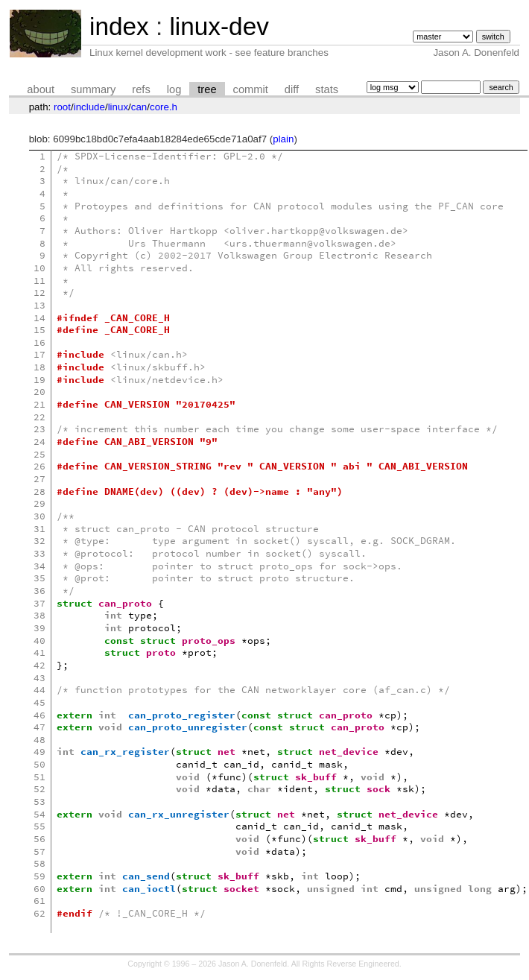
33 (39, 553)
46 (39, 715)
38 (39, 615)
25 (39, 454)
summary (93, 89)
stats (327, 89)
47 (39, 727)
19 (39, 380)
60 (39, 889)
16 (39, 342)
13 (39, 305)
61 (39, 901)
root (62, 107)
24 (39, 442)
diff (292, 89)
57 (39, 851)
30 (39, 516)
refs (141, 89)
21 (39, 404)
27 (39, 479)
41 (39, 652)
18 (39, 367)
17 (39, 354)
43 (39, 678)
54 (39, 814)
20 (39, 392)
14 (39, 318)
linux (118, 107)
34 (39, 566)
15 (39, 330)
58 (39, 863)
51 (39, 777)
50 (39, 764)
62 (39, 913)
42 (39, 665)
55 (39, 826)
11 (39, 281)
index (119, 26)
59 (39, 876)
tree (207, 89)
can (139, 107)
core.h (164, 107)
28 (39, 491)
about (41, 89)
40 (39, 641)
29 (39, 503)
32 (39, 541)
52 (39, 789)
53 (39, 802)
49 (39, 752)
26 (39, 466)
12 (39, 293)
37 (39, 603)
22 (39, 417)
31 (39, 529)
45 (39, 702)
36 (39, 591)
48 (39, 740)
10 (39, 268)
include (89, 107)
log (174, 89)
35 (39, 578)
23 (39, 429)
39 (39, 628)
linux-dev (219, 26)
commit (251, 89)
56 (39, 839)
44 (39, 690)
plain (283, 139)
